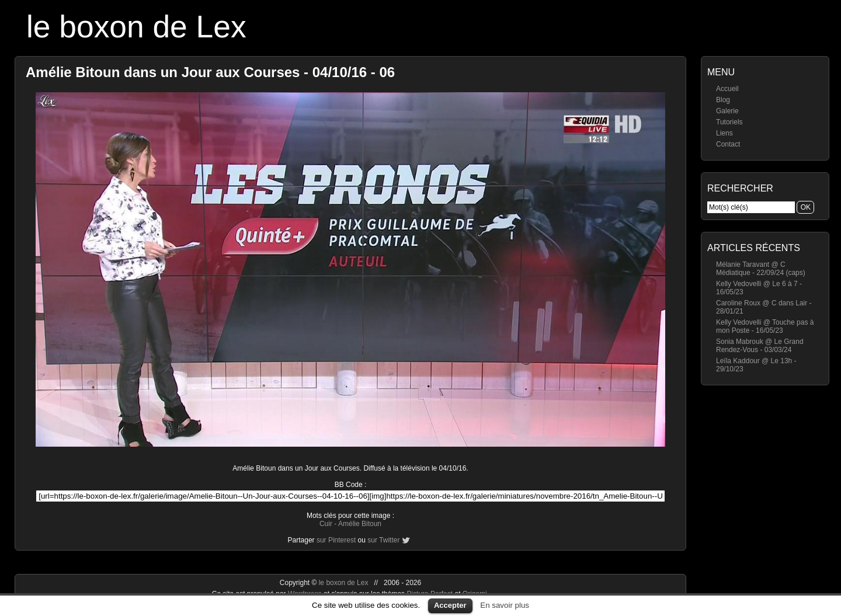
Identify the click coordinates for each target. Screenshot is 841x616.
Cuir (326, 524)
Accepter (450, 605)
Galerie (727, 111)
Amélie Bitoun (360, 524)
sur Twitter (383, 540)
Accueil (727, 89)
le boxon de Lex (136, 27)
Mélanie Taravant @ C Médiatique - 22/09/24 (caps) (761, 269)
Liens (724, 133)
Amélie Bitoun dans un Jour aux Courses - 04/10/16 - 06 (210, 72)
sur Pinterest (336, 540)
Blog (723, 100)
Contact (728, 144)
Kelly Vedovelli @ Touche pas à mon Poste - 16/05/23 (765, 326)
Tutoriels (729, 122)
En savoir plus (505, 605)
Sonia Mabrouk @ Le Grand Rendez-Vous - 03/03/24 (760, 346)
